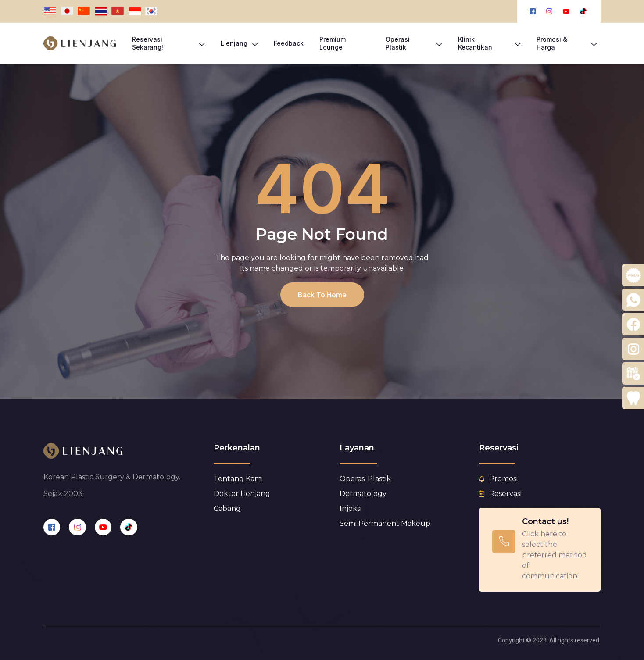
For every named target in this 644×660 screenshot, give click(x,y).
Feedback (289, 43)
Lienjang (239, 43)
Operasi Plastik (414, 43)
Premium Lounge (333, 43)
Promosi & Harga (567, 43)
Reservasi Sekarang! (168, 43)
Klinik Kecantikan (489, 43)
